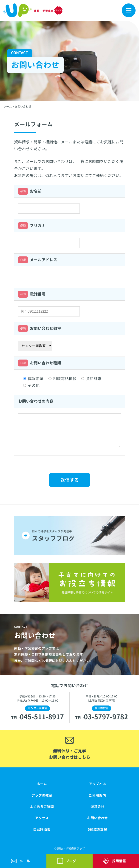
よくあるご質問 (42, 807)
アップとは (97, 784)
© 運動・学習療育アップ (69, 849)
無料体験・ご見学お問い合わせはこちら (70, 754)
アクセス (42, 818)
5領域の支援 (97, 829)
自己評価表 (42, 829)
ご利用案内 (97, 795)
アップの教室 (42, 795)
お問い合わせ (97, 818)
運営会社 (97, 807)
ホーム (42, 784)
